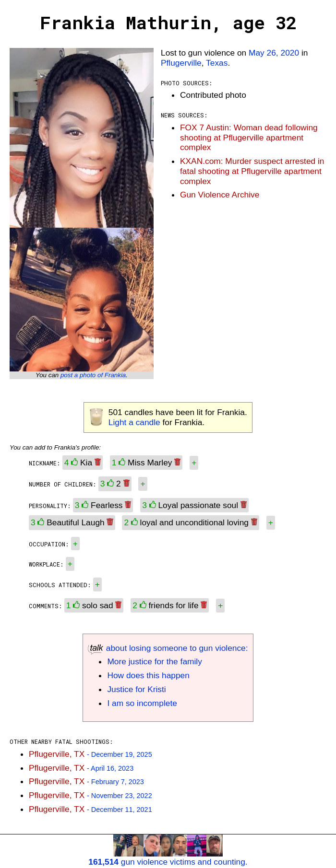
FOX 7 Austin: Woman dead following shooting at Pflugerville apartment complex (249, 138)
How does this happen (148, 675)
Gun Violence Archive (220, 195)
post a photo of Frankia (93, 375)
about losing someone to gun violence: (168, 648)
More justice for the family (154, 661)
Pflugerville (181, 63)
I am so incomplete (142, 703)
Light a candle (134, 422)
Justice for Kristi (136, 689)
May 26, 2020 (274, 53)
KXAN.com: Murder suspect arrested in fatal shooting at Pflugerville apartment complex (252, 171)
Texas (217, 63)
